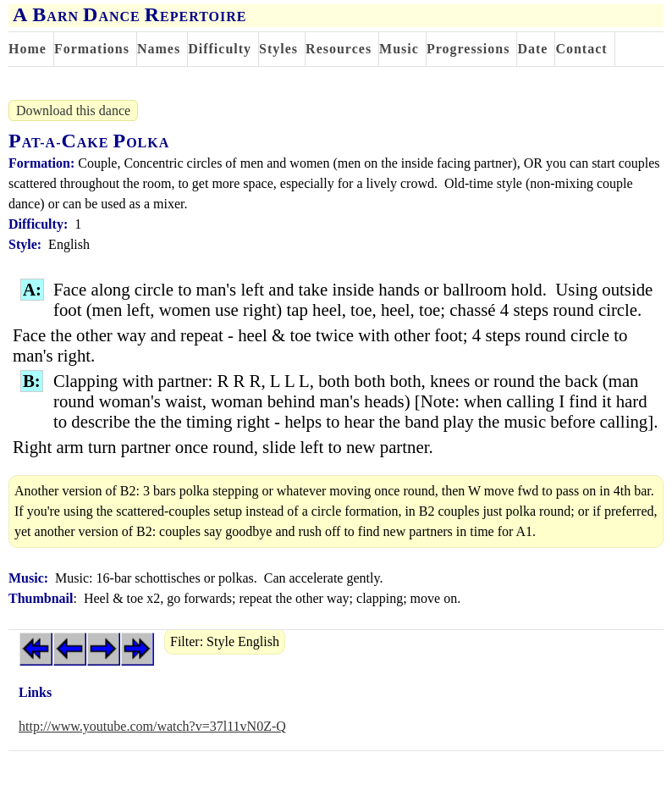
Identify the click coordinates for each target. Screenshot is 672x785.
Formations (92, 49)
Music (399, 49)
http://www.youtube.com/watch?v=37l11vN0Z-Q (152, 726)
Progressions (468, 49)
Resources (339, 49)
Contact (581, 49)
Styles (278, 49)
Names (159, 49)
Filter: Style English (225, 641)
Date (532, 49)
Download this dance (73, 111)
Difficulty (220, 49)
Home (28, 49)
